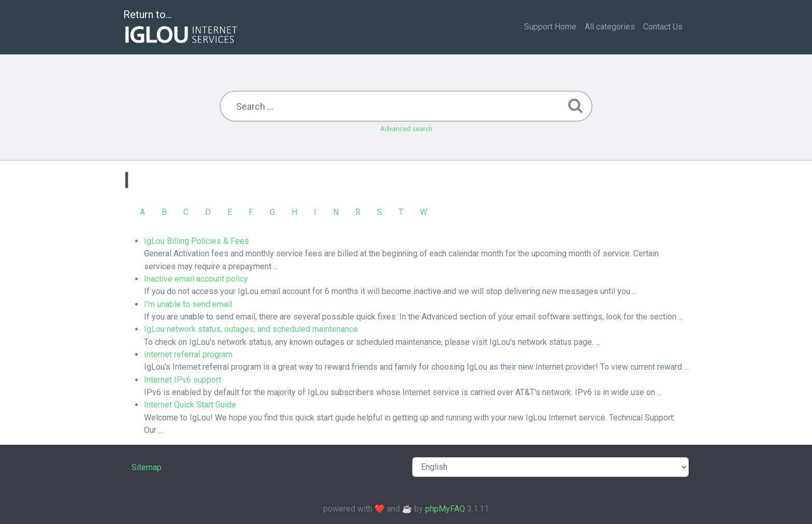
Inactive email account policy (196, 279)
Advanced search (406, 129)
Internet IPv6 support (183, 380)
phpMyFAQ (445, 509)
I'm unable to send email (188, 304)
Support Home (550, 27)
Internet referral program (188, 354)
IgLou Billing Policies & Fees (197, 241)
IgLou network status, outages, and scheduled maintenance (251, 329)
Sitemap (147, 467)
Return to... (182, 28)
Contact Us (663, 27)
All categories (610, 27)
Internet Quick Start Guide (190, 405)
